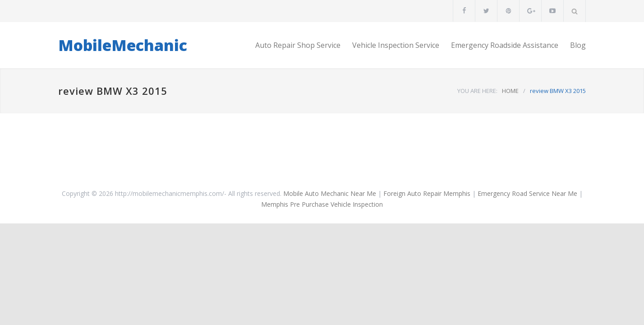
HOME (510, 91)
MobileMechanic (123, 45)
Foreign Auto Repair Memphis (427, 193)
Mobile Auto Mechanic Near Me (330, 193)
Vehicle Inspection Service (396, 45)
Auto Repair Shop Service (298, 45)
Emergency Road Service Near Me (527, 193)
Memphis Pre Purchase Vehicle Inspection (322, 204)
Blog (578, 45)
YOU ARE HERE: (477, 91)
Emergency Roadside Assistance (505, 45)
